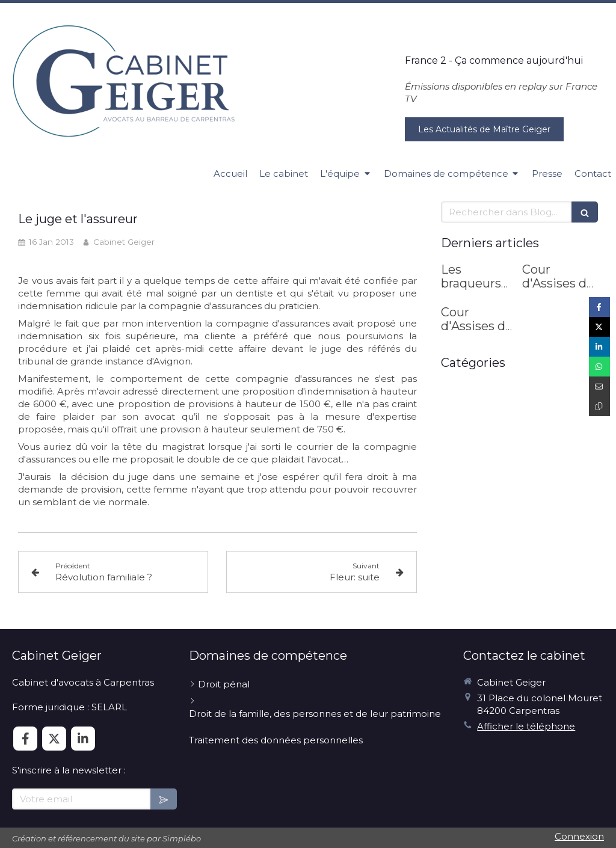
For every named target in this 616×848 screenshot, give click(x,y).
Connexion (579, 836)
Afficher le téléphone (526, 726)
